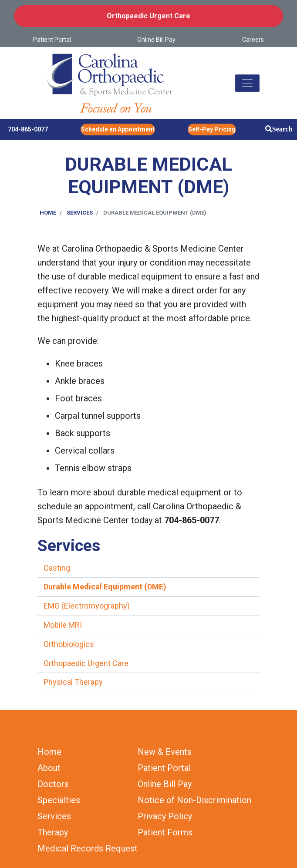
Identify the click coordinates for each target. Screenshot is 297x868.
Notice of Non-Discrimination (194, 800)
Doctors (53, 784)
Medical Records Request (88, 848)
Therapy (53, 832)
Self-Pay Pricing (212, 129)
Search (282, 129)
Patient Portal (52, 40)
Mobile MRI (63, 625)
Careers (253, 40)
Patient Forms (165, 832)
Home (48, 213)
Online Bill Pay (156, 40)
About (49, 768)
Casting (57, 568)
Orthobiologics (69, 644)
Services (80, 213)
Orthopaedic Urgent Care (148, 16)
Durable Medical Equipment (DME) (105, 587)
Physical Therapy (73, 682)
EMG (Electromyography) (87, 606)
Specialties (59, 800)
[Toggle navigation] (247, 83)
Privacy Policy (165, 816)
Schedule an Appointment (118, 129)
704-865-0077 (28, 129)
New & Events (165, 752)
